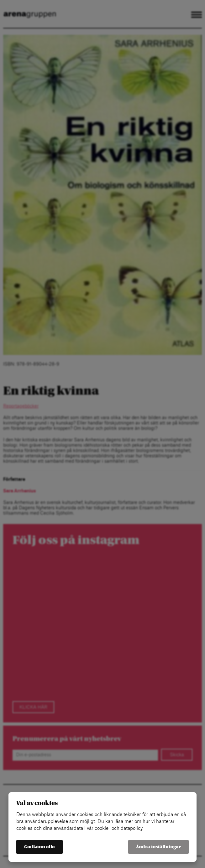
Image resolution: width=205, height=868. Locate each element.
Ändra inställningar (158, 847)
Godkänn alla (39, 847)
